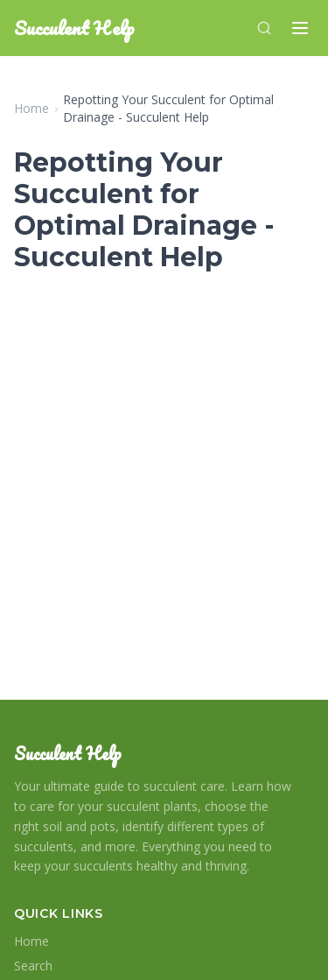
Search (33, 966)
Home (31, 108)
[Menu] (300, 28)
